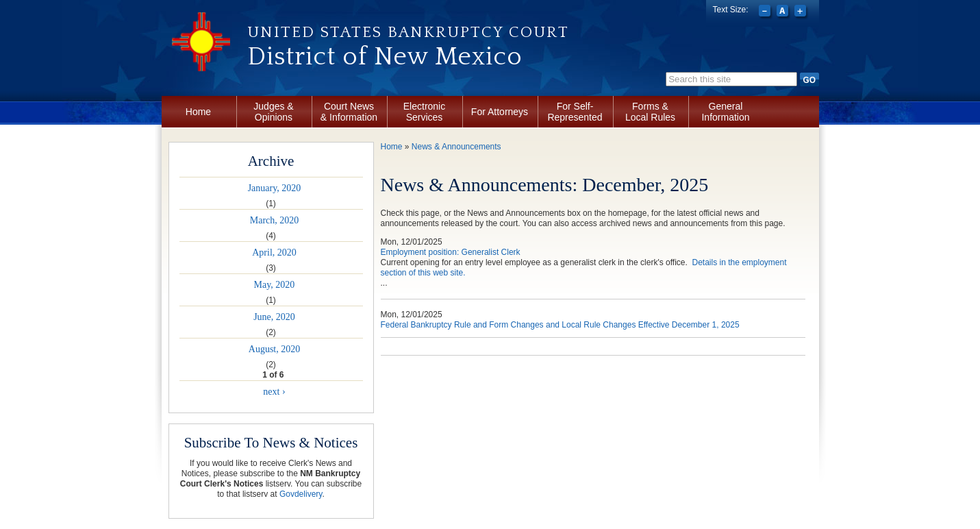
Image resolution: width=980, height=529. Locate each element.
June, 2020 (274, 317)
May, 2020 (275, 285)
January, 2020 (275, 188)
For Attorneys (500, 112)
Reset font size (784, 12)
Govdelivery (301, 494)
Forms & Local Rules (650, 112)
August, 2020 (274, 349)
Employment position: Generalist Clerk (451, 252)
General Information (725, 112)
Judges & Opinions (273, 112)
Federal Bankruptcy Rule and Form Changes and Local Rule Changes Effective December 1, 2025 (560, 325)
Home (198, 112)
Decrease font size (766, 12)
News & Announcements (456, 147)
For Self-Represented (575, 112)
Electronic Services (424, 112)
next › (274, 392)
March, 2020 (275, 220)
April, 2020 (274, 253)
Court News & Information (349, 112)
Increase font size (802, 12)
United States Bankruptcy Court (408, 32)
